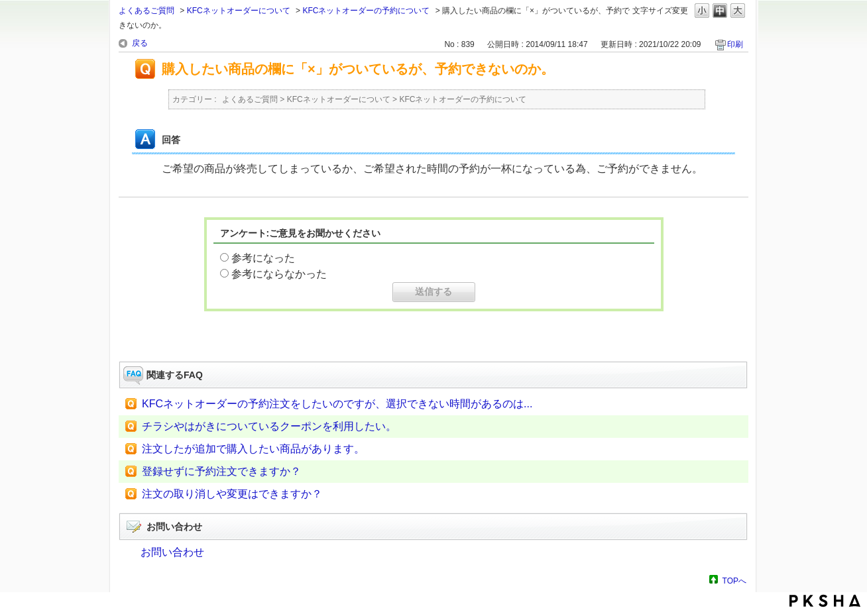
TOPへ (734, 581)
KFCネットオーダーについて (239, 11)
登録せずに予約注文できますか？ (221, 471)
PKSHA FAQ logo (825, 601)
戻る (140, 43)
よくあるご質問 (146, 11)
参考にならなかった (279, 274)
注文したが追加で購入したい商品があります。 (253, 449)
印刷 (735, 44)
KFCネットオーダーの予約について (366, 11)
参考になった (263, 258)
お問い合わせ (172, 552)
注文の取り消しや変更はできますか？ (232, 494)
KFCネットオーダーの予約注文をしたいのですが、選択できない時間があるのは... (337, 404)
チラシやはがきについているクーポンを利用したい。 (269, 426)
